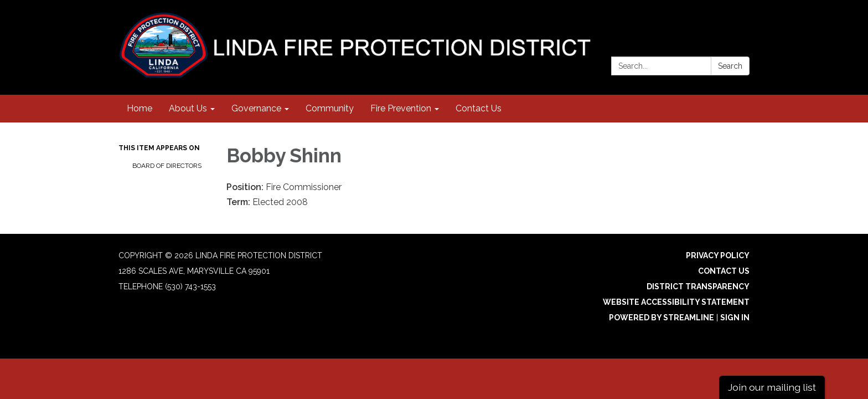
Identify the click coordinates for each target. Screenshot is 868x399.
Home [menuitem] (139, 108)
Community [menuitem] (330, 108)
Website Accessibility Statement (676, 302)
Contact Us (724, 271)
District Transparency (698, 287)
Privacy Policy (718, 255)
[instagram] (722, 22)
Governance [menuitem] (256, 108)
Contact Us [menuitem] (479, 108)
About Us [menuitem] (188, 108)
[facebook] (743, 22)
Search (730, 66)
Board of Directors (167, 166)
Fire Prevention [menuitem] (401, 108)
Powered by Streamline (662, 318)
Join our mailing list (772, 387)
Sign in (735, 318)
